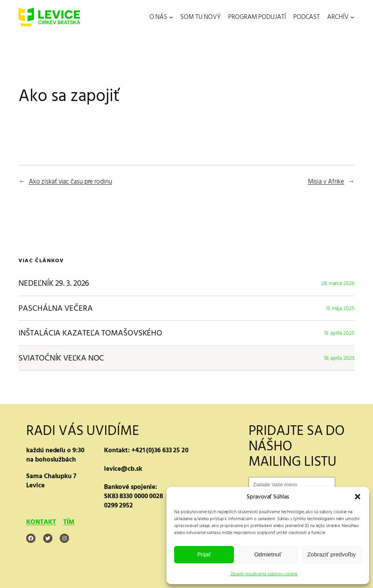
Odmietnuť (268, 554)
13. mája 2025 (340, 308)
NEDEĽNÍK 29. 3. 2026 (54, 283)
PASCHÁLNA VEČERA (55, 308)
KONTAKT (41, 522)
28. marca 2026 (338, 283)
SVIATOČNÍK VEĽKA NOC (61, 358)
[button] (358, 497)
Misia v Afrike (326, 182)
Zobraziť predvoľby (331, 554)
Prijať (204, 554)
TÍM (69, 522)
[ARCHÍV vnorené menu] (352, 17)
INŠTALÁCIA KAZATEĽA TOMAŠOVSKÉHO (90, 333)
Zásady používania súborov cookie (264, 574)
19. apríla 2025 (339, 333)
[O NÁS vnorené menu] (171, 17)
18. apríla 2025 (339, 358)
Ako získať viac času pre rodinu (71, 182)
